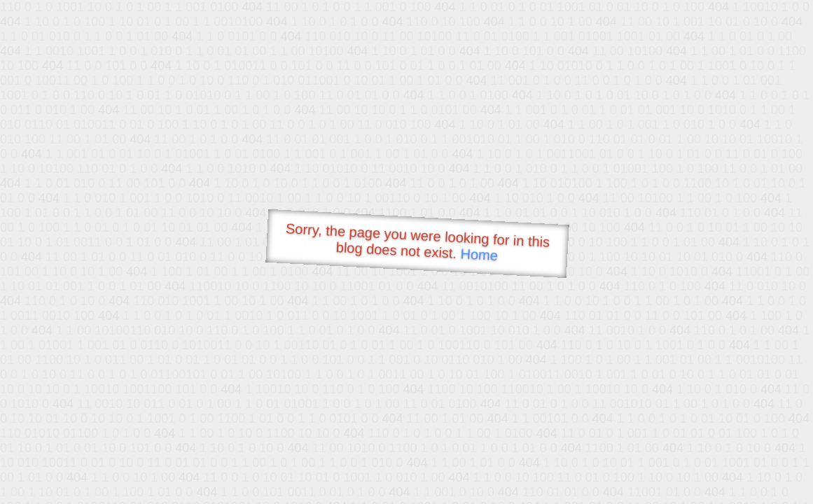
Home (479, 254)
